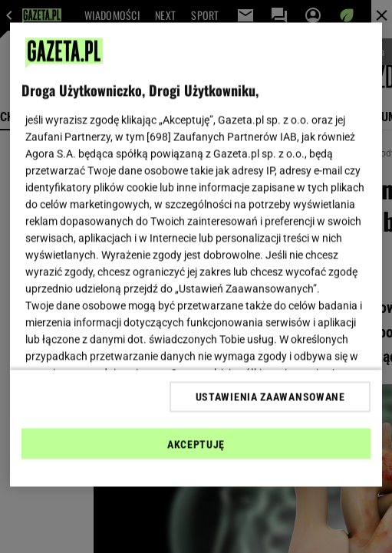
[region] (196, 255)
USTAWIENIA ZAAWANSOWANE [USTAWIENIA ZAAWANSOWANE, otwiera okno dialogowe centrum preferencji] (270, 397)
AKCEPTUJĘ (196, 444)
